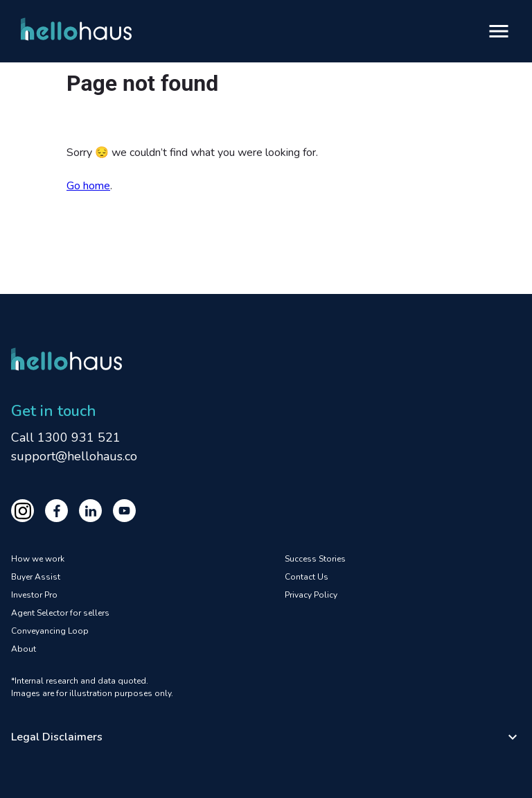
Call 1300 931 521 (66, 437)
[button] (266, 737)
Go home (88, 186)
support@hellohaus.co (74, 456)
